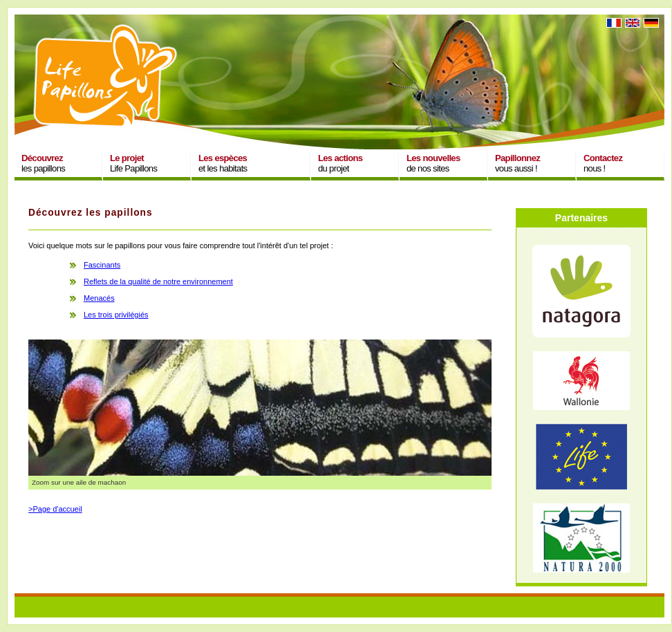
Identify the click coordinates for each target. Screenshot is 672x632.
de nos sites (433, 163)
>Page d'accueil (55, 509)
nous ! (603, 163)
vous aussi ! (517, 163)
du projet (340, 163)
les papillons (43, 163)
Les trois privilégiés (116, 315)
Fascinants (102, 265)
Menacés (99, 298)
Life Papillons (133, 163)
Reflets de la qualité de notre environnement (158, 281)
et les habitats (223, 163)
